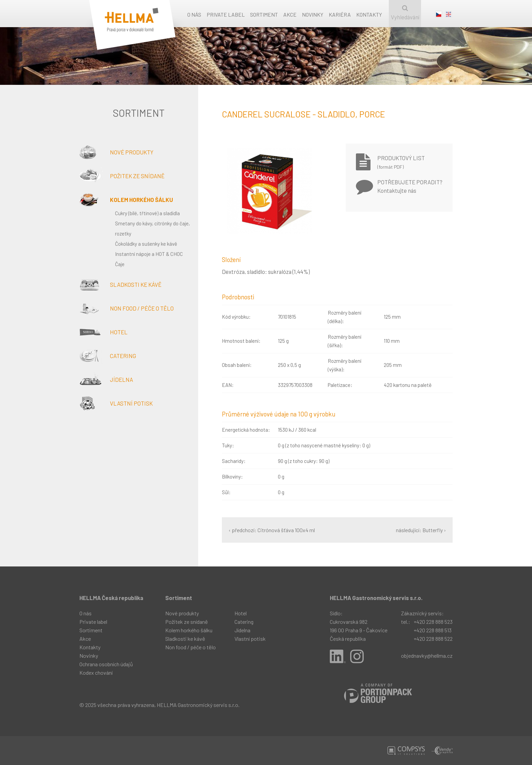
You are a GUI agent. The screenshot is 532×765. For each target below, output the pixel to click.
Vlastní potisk (116, 403)
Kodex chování (96, 673)
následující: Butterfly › (421, 530)
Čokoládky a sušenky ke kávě (146, 244)
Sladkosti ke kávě (120, 284)
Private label (226, 14)
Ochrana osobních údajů (106, 664)
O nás (194, 14)
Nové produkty (116, 152)
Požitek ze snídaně (122, 176)
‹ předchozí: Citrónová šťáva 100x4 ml (272, 530)
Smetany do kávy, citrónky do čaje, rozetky (153, 228)
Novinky (313, 14)
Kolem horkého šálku (126, 200)
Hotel (103, 332)
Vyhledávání (405, 13)
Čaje (120, 264)
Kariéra (340, 14)
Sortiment (264, 14)
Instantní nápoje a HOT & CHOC (149, 254)
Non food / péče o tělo (127, 308)
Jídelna (106, 379)
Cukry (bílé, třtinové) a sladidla (147, 213)
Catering (108, 356)
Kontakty (369, 14)
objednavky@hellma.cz (427, 656)
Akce (290, 14)
